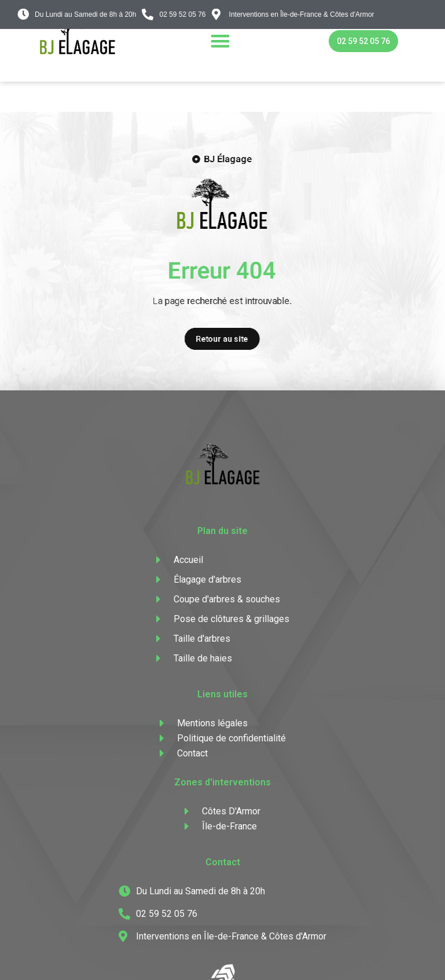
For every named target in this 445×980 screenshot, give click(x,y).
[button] (220, 41)
